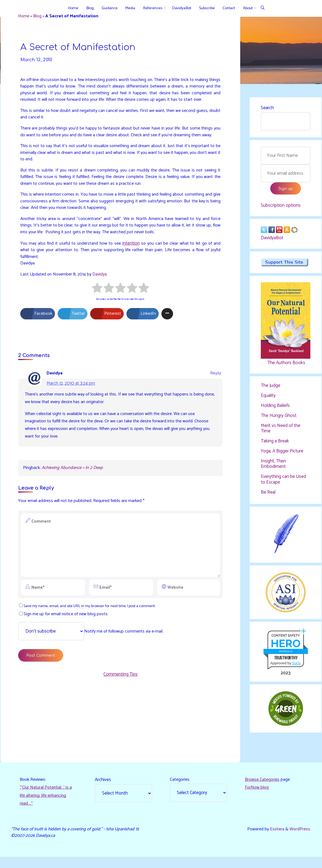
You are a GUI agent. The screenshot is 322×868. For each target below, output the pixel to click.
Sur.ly (296, 669)
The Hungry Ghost (279, 419)
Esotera (275, 839)
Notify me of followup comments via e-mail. (94, 664)
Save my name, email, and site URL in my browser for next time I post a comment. (95, 638)
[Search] (263, 8)
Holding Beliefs (275, 409)
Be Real (268, 497)
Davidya (104, 300)
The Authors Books (285, 365)
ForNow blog (257, 796)
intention (136, 267)
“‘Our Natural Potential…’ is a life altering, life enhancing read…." (48, 804)
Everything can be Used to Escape (283, 484)
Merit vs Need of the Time (281, 432)
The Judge (271, 389)
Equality (268, 399)
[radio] (97, 315)
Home (26, 17)
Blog (40, 17)
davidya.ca (285, 657)
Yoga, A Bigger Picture (282, 455)
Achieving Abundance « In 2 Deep (75, 498)
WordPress (299, 839)
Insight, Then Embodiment (273, 468)
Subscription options (281, 208)
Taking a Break (275, 445)
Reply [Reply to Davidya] (215, 401)
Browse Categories (263, 787)
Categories (181, 787)
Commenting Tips (121, 709)
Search (267, 109)
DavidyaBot (272, 241)
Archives (104, 787)
